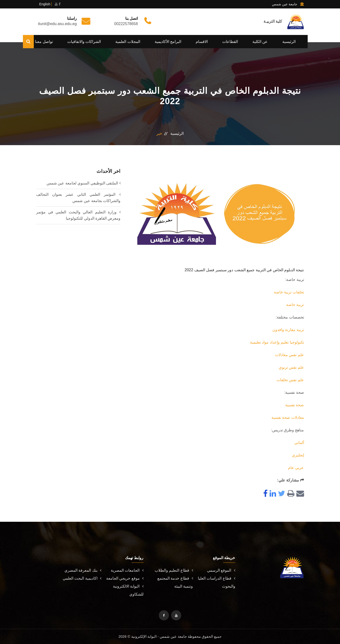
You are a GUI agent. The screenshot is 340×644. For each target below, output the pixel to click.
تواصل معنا (44, 42)
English (45, 4)
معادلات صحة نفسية (288, 417)
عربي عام (296, 468)
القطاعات (230, 42)
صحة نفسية (295, 405)
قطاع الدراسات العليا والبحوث (217, 582)
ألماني (299, 443)
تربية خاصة (295, 305)
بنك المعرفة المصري (83, 570)
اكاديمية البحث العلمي (82, 578)
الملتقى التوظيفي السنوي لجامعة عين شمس (82, 183)
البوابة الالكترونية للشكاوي (128, 590)
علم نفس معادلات (290, 355)
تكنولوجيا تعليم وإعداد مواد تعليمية (277, 342)
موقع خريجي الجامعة (125, 578)
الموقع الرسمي (221, 570)
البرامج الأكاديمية (168, 42)
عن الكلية (260, 42)
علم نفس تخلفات (290, 380)
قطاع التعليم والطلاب (174, 570)
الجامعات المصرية (127, 570)
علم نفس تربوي (291, 367)
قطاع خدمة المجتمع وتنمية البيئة (175, 582)
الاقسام (202, 42)
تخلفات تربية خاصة (289, 292)
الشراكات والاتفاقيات (84, 42)
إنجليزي (298, 455)
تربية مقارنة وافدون (288, 330)
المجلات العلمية (128, 42)
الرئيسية (289, 42)
